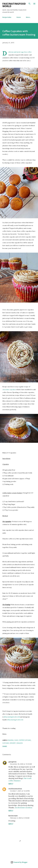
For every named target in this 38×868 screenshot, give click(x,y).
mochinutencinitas (15, 789)
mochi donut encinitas (24, 808)
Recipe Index (7, 17)
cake (16, 740)
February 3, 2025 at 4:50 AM (20, 818)
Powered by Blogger (19, 862)
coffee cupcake (25, 740)
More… (28, 17)
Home (19, 17)
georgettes (12, 762)
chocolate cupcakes (9, 390)
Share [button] (5, 746)
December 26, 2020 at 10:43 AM (21, 764)
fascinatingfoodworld (14, 5)
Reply (11, 784)
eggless (20, 743)
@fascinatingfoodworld (12, 717)
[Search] (29, 4)
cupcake (6, 743)
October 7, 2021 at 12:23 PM (20, 791)
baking (11, 740)
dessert (13, 743)
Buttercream (13, 816)
